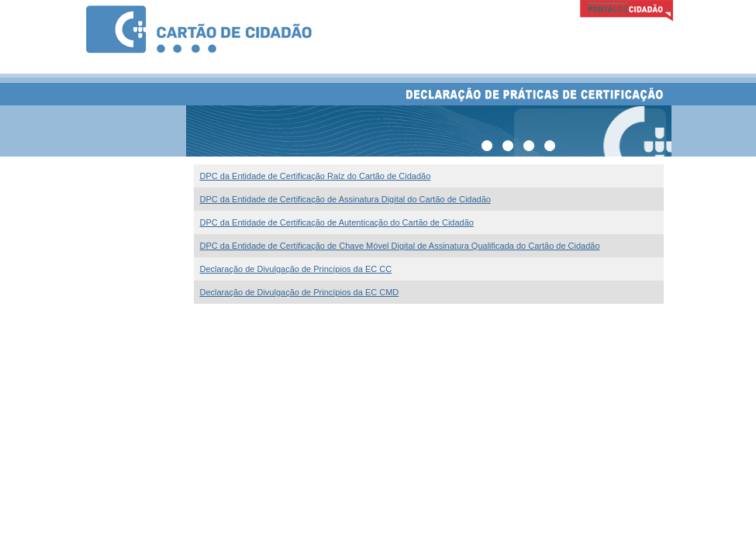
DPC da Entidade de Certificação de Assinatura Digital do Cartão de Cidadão (345, 199)
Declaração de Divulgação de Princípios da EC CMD (300, 292)
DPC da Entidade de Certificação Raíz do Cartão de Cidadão (316, 176)
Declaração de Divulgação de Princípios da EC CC (296, 269)
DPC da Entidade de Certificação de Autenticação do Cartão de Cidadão (337, 222)
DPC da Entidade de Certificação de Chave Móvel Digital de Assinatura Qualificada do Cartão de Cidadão (400, 246)
